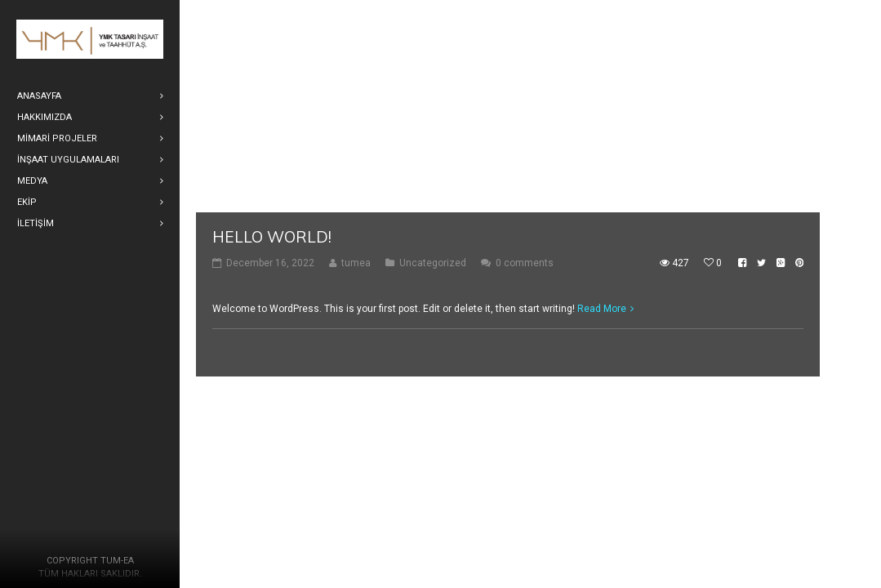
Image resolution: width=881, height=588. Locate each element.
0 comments (525, 263)
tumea (356, 263)
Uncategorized (433, 263)
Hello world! (272, 237)
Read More (602, 309)
